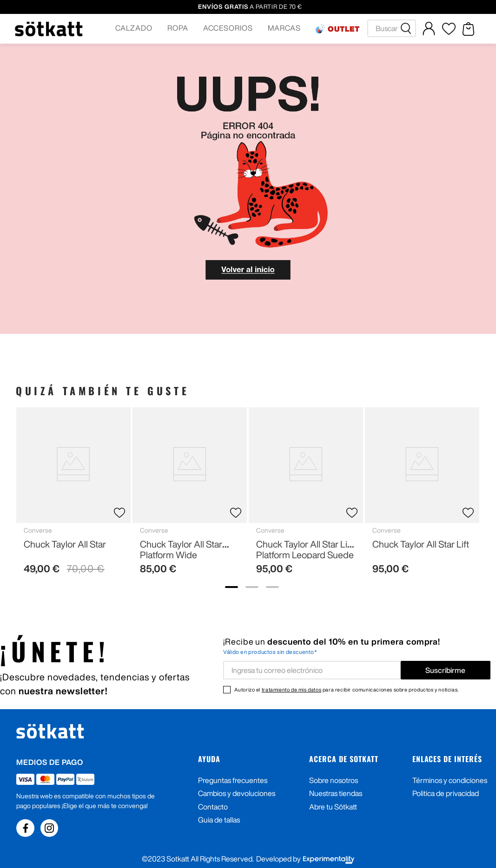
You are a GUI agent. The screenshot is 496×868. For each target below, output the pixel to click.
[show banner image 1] (231, 587)
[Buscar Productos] (408, 28)
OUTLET (344, 29)
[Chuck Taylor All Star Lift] (422, 495)
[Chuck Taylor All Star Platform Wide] (190, 495)
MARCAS (284, 28)
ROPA (178, 28)
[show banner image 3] (272, 587)
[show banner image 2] (252, 587)
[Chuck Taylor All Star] (73, 495)
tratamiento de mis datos (291, 689)
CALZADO (134, 28)
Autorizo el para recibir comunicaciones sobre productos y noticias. (347, 689)
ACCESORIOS (228, 28)
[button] (134, 29)
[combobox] (392, 28)
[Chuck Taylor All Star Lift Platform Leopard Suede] (306, 495)
